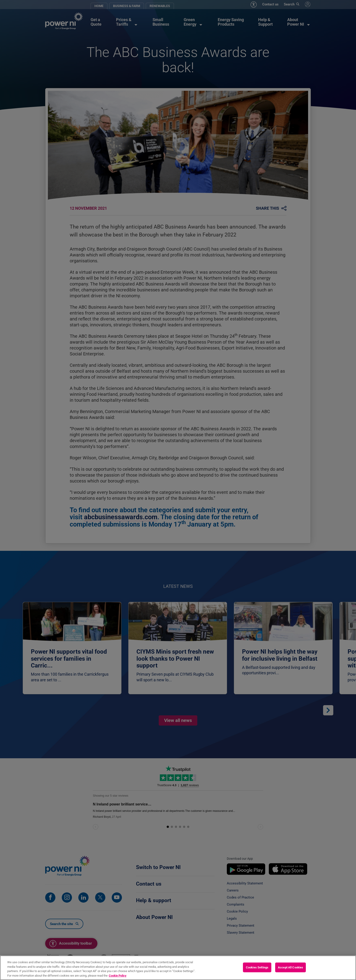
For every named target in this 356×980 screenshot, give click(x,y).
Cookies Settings (257, 972)
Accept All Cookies (290, 972)
